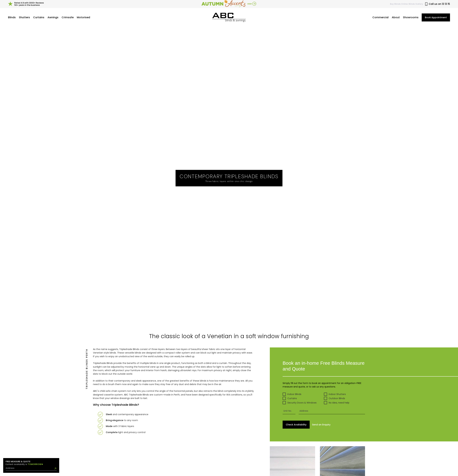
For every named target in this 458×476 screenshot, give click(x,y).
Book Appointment (436, 17)
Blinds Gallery (416, 4)
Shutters (24, 17)
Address (304, 411)
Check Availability (296, 425)
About (396, 17)
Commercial (380, 17)
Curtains (39, 17)
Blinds (12, 17)
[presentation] (332, 411)
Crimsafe (68, 17)
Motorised (83, 17)
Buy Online (399, 4)
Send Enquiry (321, 425)
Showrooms (411, 17)
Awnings (53, 17)
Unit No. (288, 411)
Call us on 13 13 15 (437, 4)
